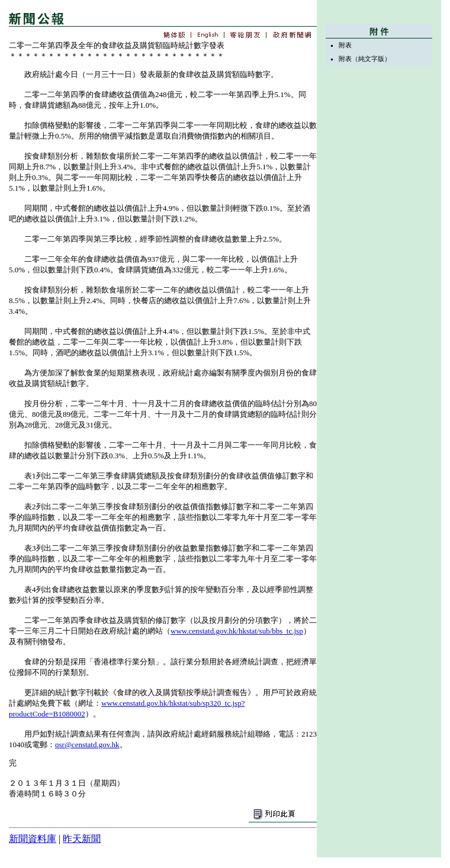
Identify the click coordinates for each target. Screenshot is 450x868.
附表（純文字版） (365, 59)
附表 (345, 45)
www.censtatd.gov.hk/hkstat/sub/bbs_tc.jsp (237, 631)
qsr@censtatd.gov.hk (87, 745)
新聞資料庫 (33, 839)
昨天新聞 (82, 839)
